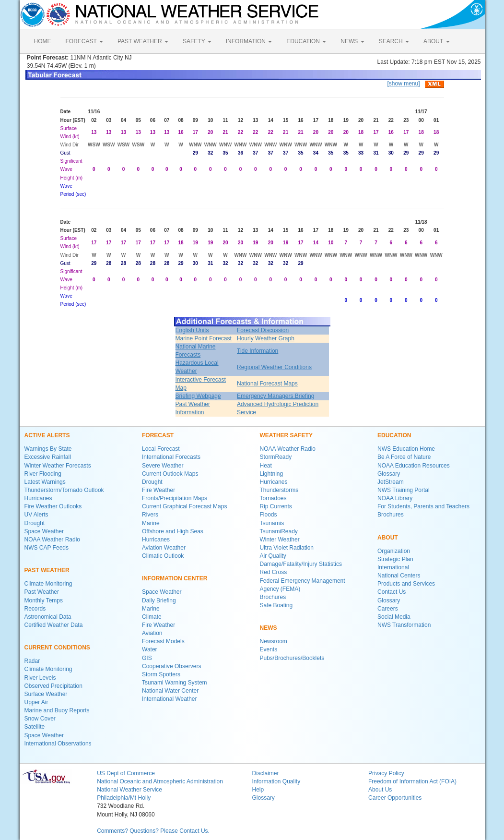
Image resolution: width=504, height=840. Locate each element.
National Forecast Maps (267, 384)
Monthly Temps (44, 600)
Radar (32, 661)
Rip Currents (276, 506)
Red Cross (274, 572)
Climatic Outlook (163, 556)
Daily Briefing (159, 600)
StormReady (276, 457)
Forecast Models (163, 641)
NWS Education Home (406, 449)
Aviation (152, 633)
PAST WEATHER (143, 41)
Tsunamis (272, 523)
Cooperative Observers (171, 666)
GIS (147, 658)
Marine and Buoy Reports (57, 710)
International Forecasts (171, 457)
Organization (394, 551)
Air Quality (273, 556)
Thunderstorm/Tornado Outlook (64, 490)
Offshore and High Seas (173, 531)
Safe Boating (276, 605)
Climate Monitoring (48, 584)
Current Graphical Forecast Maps (184, 506)
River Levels (40, 678)
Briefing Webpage (198, 396)
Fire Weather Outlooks (53, 506)
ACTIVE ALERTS (47, 435)
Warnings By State (48, 449)
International (393, 567)
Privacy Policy (386, 773)
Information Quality (276, 781)
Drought (35, 523)
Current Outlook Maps (170, 474)
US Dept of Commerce (126, 773)
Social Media (394, 617)
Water (150, 649)
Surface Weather (46, 694)
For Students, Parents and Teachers (423, 506)
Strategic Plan (395, 559)
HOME (43, 41)
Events (269, 649)
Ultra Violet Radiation (287, 548)
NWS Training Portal (404, 490)
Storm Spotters (161, 674)
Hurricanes (38, 498)
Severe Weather (163, 466)
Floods (269, 515)
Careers (388, 609)
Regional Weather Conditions (274, 367)
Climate (152, 617)
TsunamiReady (279, 531)
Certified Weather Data (54, 625)
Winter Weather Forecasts (58, 466)
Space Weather (44, 531)
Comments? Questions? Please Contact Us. (153, 831)
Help (258, 790)
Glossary (389, 474)
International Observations (58, 744)
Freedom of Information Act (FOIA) (412, 781)
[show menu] (403, 84)
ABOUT (436, 41)
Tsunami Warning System (175, 683)
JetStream (391, 482)
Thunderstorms (279, 490)
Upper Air (36, 702)
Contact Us (392, 592)
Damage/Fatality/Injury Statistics (301, 564)
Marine (151, 523)
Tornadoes (273, 498)
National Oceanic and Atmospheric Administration (160, 781)
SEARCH (394, 41)
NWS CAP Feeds (47, 548)
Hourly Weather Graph (266, 338)
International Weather (170, 699)
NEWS (352, 41)
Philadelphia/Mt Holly (124, 798)
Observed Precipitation (53, 686)
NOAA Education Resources (414, 466)
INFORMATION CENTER (175, 578)
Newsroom (274, 641)
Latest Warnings (45, 482)
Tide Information (258, 351)
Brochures (273, 597)
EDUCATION (306, 41)
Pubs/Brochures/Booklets (292, 658)
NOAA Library (395, 498)
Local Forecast (161, 449)
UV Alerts (36, 515)
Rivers (150, 515)
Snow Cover (40, 719)
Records (35, 609)
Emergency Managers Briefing (275, 396)
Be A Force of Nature (404, 457)
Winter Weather (280, 540)
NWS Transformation (404, 625)
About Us (380, 790)
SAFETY (197, 41)
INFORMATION (249, 41)
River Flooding (43, 474)
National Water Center (170, 691)
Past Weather (42, 592)
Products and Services (406, 584)
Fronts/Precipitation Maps (175, 498)
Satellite (35, 727)
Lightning (272, 474)
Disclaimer (265, 773)
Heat (266, 466)
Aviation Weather (164, 548)
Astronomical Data (48, 617)
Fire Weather (158, 490)
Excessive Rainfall (48, 457)
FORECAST (84, 41)
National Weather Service (129, 790)
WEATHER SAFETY (286, 435)
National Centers (399, 576)
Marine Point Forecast (204, 338)
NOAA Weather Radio (53, 540)
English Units (192, 330)
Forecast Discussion (263, 330)
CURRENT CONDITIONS (57, 648)
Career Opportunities (395, 798)
